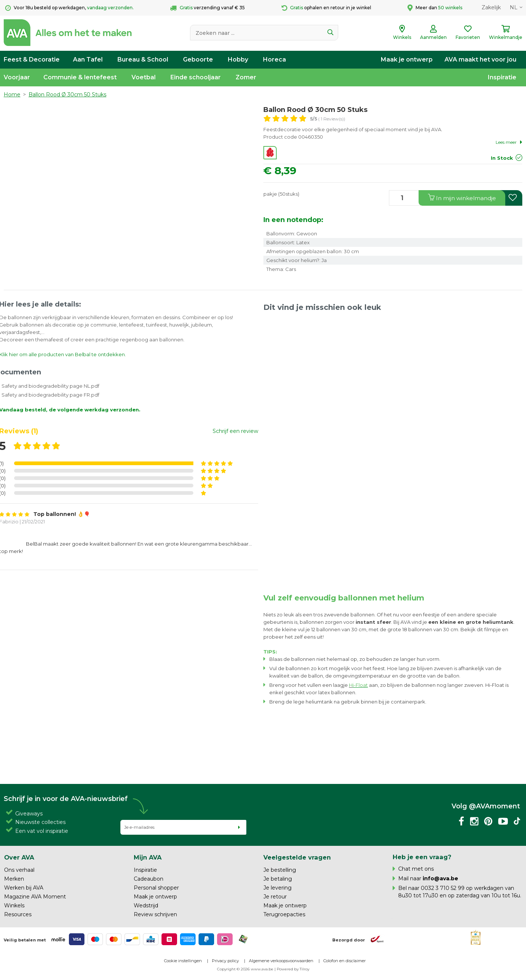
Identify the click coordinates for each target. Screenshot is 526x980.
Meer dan (435, 8)
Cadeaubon (149, 879)
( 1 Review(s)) (328, 119)
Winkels (14, 905)
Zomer (246, 77)
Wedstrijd (146, 905)
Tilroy (304, 969)
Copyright (226, 969)
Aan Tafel (88, 59)
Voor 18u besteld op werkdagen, (69, 8)
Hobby (238, 59)
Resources (18, 914)
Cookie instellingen (183, 961)
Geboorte (198, 59)
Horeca (274, 59)
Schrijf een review (235, 431)
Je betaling (278, 879)
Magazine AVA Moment (35, 897)
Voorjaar (17, 77)
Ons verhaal (19, 870)
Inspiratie (502, 77)
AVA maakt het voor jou (480, 59)
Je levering (277, 888)
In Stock (502, 158)
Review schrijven (155, 914)
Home (12, 95)
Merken (14, 879)
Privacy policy (225, 961)
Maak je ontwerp (407, 59)
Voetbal (144, 77)
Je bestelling (280, 870)
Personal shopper (156, 888)
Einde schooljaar (196, 77)
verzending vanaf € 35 (207, 8)
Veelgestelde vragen (297, 857)
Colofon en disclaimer (344, 961)
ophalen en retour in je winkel (326, 8)
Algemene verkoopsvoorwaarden (281, 961)
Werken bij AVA (24, 888)
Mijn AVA (148, 857)
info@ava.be (440, 878)
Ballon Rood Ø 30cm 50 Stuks (67, 95)
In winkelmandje (462, 198)
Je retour (275, 897)
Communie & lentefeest (80, 77)
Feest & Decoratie (32, 59)
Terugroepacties (284, 914)
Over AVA (19, 857)
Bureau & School (143, 59)
